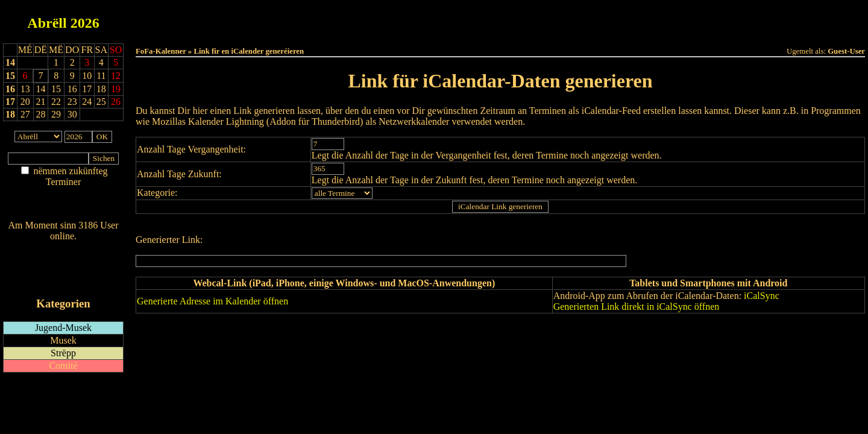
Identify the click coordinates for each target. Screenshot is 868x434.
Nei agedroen (63, 205)
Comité (63, 366)
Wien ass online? (63, 248)
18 (10, 114)
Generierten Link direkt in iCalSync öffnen (637, 307)
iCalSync (762, 296)
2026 (85, 23)
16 (10, 89)
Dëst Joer (568, 19)
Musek (63, 340)
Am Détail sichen (64, 194)
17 (10, 102)
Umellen (500, 30)
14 (10, 62)
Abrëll (47, 23)
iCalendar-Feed (63, 281)
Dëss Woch (433, 19)
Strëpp (63, 353)
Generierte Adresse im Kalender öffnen (212, 301)
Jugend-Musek (63, 328)
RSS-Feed (64, 269)
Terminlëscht (636, 19)
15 (10, 76)
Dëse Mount (500, 19)
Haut (366, 19)
